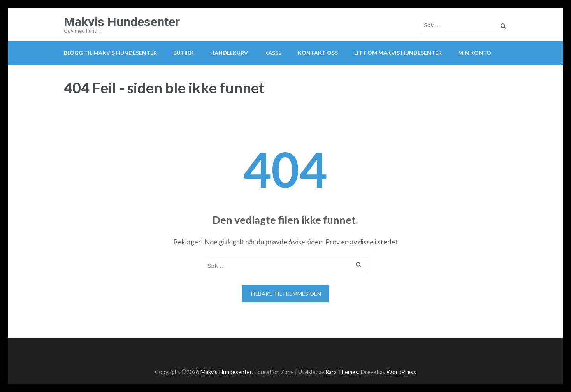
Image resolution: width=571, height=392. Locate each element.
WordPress (401, 372)
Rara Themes (342, 372)
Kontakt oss (318, 53)
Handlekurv (229, 53)
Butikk (184, 53)
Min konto (475, 53)
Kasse (273, 53)
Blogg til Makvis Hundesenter (110, 53)
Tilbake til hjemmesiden (285, 294)
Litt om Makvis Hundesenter (398, 53)
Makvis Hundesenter (122, 22)
